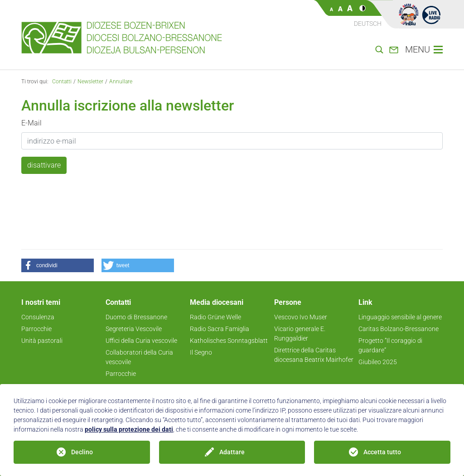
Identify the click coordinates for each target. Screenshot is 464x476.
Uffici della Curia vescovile (141, 341)
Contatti (62, 82)
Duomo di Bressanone (136, 317)
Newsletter (90, 82)
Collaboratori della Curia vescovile (139, 357)
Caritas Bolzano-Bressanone (399, 329)
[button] (58, 265)
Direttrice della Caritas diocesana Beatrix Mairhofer (314, 355)
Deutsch (368, 24)
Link (365, 302)
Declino (82, 452)
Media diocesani (217, 302)
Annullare (121, 82)
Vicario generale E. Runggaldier (300, 334)
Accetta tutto (382, 452)
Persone (288, 302)
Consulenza (38, 317)
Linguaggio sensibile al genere (400, 317)
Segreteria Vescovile (134, 329)
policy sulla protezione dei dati (129, 429)
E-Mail (31, 123)
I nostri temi (41, 302)
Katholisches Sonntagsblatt (229, 341)
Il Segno (201, 352)
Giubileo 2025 (378, 362)
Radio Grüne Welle (215, 317)
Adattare (232, 452)
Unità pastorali (42, 341)
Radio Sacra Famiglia (220, 329)
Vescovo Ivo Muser (301, 317)
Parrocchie (36, 329)
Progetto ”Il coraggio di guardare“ (390, 345)
